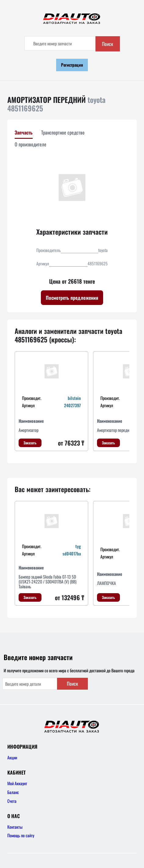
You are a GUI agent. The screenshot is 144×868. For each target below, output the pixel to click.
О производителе (31, 144)
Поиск (108, 44)
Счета (12, 801)
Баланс (13, 792)
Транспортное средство (63, 132)
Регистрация (72, 65)
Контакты (15, 827)
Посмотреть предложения (72, 298)
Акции (12, 757)
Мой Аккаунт (17, 783)
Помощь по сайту (21, 835)
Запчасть (24, 132)
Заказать (30, 443)
